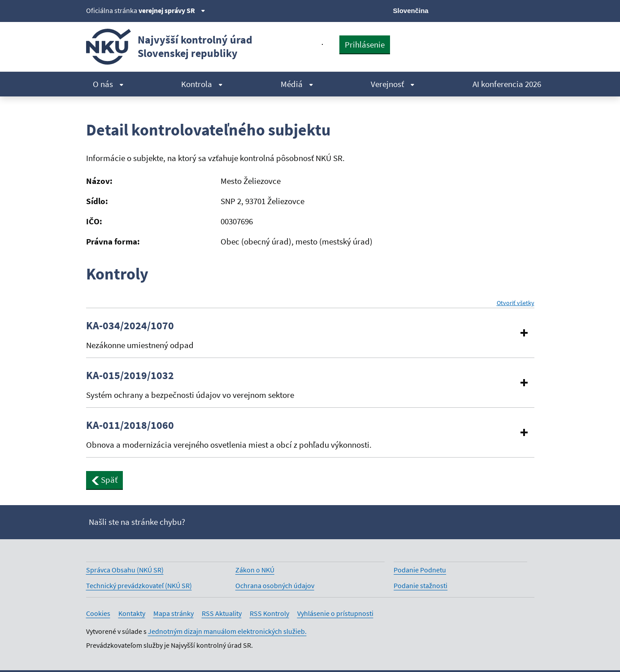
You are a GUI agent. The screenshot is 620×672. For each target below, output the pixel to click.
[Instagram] (529, 10)
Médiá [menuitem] (297, 84)
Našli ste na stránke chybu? (137, 522)
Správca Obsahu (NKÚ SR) (125, 570)
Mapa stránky (173, 613)
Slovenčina (411, 11)
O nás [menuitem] (108, 84)
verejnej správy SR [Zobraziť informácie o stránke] (172, 10)
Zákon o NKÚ (255, 570)
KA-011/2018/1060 (130, 425)
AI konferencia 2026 (507, 84)
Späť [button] (105, 480)
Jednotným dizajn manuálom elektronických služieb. (227, 631)
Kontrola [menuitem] (202, 84)
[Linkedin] (514, 10)
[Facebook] (483, 10)
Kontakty (132, 613)
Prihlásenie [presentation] (365, 44)
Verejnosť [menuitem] (393, 84)
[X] (468, 10)
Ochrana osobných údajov (275, 585)
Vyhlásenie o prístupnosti (335, 613)
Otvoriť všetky (516, 303)
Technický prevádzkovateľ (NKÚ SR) (139, 585)
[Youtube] (498, 10)
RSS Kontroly (269, 613)
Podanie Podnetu (420, 570)
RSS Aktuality (222, 613)
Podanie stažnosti (421, 585)
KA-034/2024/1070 (130, 326)
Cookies (98, 613)
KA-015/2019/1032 (130, 375)
